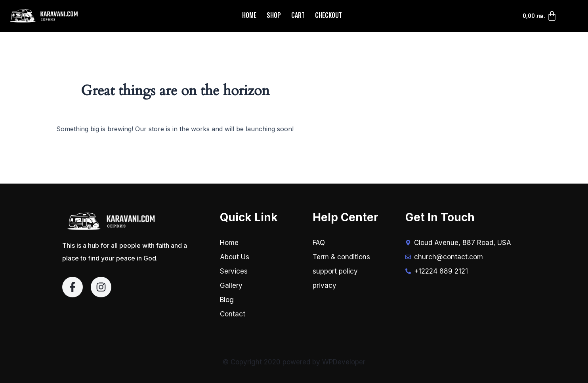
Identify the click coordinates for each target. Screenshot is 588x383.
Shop (274, 15)
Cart (298, 15)
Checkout (328, 15)
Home (249, 15)
